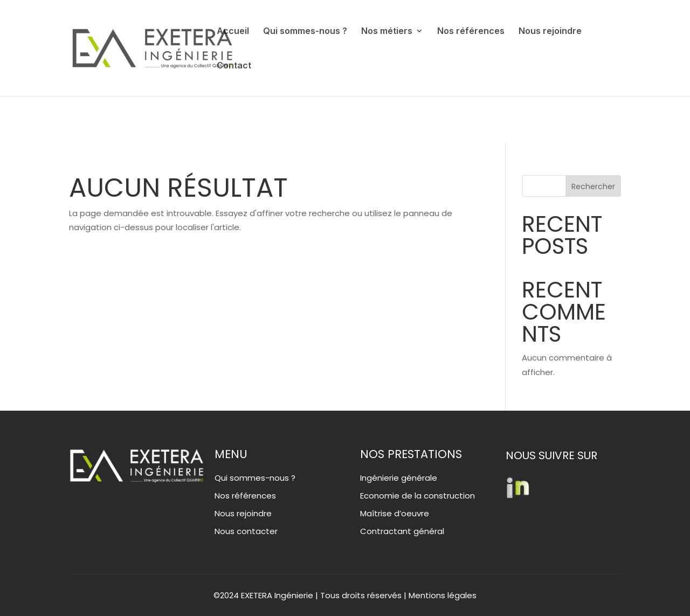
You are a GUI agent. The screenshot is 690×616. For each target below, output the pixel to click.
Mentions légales (443, 595)
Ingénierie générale (399, 478)
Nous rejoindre (550, 32)
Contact (234, 66)
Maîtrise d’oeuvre (395, 513)
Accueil (233, 32)
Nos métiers (387, 32)
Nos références (471, 32)
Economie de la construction (418, 496)
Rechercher (593, 186)
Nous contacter (246, 531)
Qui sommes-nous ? (305, 32)
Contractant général (402, 531)
